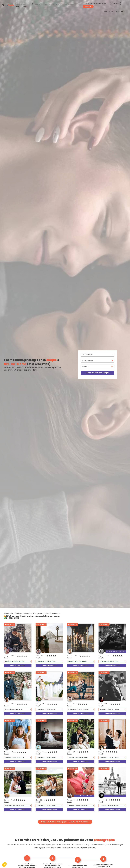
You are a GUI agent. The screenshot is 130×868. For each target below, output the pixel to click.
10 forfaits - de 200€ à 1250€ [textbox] (78, 710)
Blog (18, 6)
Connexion (115, 4)
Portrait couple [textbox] (87, 354)
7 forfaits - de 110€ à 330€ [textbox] (109, 662)
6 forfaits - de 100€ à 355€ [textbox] (15, 806)
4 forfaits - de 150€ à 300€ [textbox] (109, 806)
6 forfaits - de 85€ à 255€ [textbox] (14, 710)
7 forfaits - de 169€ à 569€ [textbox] (78, 758)
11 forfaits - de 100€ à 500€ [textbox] (78, 806)
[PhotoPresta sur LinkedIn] (125, 12)
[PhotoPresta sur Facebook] (117, 12)
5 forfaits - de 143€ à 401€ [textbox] (46, 710)
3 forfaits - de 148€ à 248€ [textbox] (15, 662)
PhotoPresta (8, 614)
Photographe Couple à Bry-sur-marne (47, 614)
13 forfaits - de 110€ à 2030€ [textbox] (110, 710)
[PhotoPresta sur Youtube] (122, 12)
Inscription (88, 6)
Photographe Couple (23, 614)
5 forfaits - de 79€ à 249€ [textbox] (46, 662)
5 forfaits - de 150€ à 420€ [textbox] (46, 806)
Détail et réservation (18, 666)
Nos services (21, 4)
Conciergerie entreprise (53, 4)
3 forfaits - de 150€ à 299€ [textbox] (15, 758)
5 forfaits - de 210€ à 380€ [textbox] (109, 758)
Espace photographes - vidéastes (96, 4)
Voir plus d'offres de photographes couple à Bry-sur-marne (65, 822)
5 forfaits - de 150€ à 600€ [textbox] (46, 758)
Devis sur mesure (36, 4)
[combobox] (97, 354)
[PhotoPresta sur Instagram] (119, 12)
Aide (25, 6)
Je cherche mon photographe (97, 373)
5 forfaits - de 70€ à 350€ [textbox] (77, 662)
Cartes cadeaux (70, 4)
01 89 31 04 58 (109, 11)
